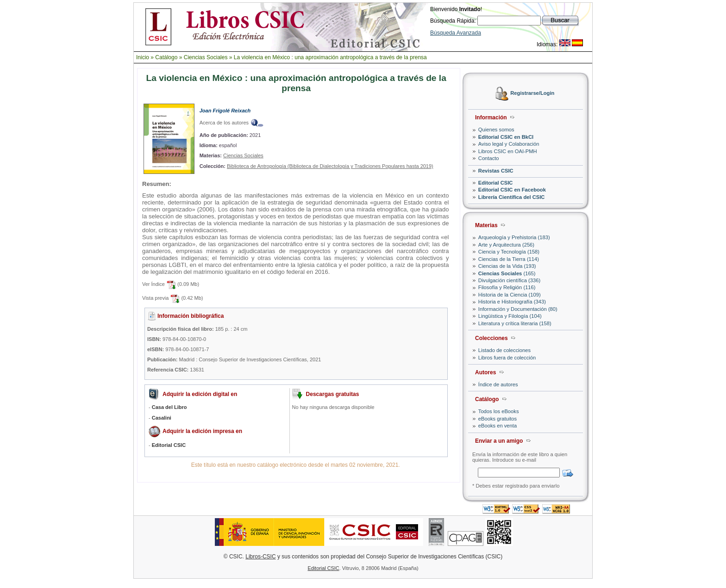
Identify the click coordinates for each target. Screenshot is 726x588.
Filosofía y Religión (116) (507, 287)
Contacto (489, 158)
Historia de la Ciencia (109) (510, 295)
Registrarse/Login (532, 93)
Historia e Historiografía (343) (512, 302)
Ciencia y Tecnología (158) (509, 252)
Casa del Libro (169, 407)
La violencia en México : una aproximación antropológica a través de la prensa (330, 57)
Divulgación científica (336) (509, 280)
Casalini (162, 418)
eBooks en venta (498, 426)
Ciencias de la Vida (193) (507, 266)
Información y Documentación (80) (518, 309)
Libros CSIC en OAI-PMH (508, 151)
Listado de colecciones (504, 350)
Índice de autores (498, 384)
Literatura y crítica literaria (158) (515, 323)
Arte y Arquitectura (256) (506, 245)
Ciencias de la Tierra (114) (509, 259)
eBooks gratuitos (498, 419)
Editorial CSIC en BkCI (506, 137)
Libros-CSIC (260, 557)
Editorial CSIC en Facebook (512, 190)
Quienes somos (496, 130)
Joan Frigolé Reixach (225, 111)
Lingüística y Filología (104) (510, 316)
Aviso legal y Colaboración (509, 144)
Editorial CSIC (496, 183)
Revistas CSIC (496, 171)
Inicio (143, 57)
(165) (507, 273)
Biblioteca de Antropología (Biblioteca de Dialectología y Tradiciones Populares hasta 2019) (330, 166)
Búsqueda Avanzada (456, 33)
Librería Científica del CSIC (512, 197)
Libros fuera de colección (507, 358)
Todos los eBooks (499, 411)
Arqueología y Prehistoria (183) (514, 237)
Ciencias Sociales (206, 57)
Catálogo (166, 57)
